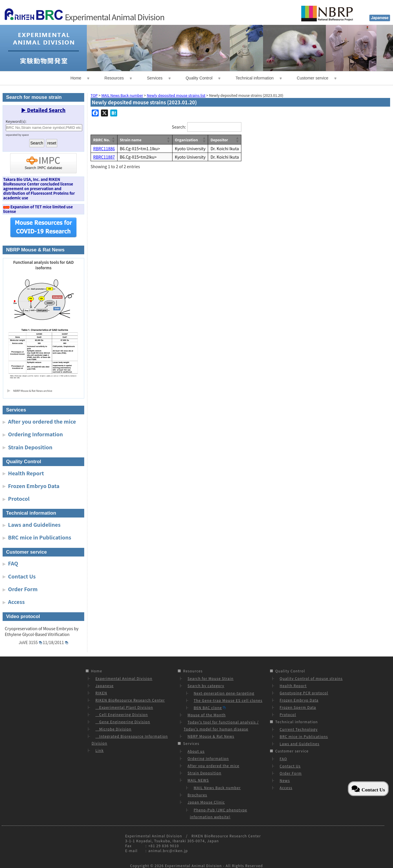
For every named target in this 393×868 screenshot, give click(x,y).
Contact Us (22, 576)
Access (16, 602)
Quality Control (199, 78)
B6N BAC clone (210, 707)
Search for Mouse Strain (211, 678)
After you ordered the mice (42, 421)
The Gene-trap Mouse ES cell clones (228, 700)
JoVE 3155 (30, 642)
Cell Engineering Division (122, 714)
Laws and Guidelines (34, 524)
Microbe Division (114, 729)
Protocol (19, 498)
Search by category (206, 686)
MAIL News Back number (217, 788)
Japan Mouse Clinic (206, 802)
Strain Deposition (30, 447)
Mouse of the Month (207, 715)
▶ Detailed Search (43, 110)
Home (76, 78)
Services (155, 78)
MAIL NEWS (198, 780)
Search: (179, 127)
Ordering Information (36, 434)
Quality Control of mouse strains (311, 678)
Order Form (23, 589)
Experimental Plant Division (124, 707)
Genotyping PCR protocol (304, 693)
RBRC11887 (104, 157)
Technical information (255, 78)
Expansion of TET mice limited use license (38, 209)
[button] (113, 140)
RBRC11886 (104, 149)
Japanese (105, 686)
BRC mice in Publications (40, 537)
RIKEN (101, 693)
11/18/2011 (55, 642)
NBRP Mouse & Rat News (211, 736)
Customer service (313, 78)
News (285, 780)
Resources (114, 78)
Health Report (26, 473)
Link (100, 750)
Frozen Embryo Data (34, 486)
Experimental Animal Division (124, 678)
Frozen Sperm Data (298, 707)
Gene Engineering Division (123, 722)
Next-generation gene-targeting (224, 693)
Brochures (197, 795)
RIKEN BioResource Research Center (130, 700)
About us (196, 751)
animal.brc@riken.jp (168, 851)
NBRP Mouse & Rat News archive (33, 391)
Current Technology (299, 729)
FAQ (13, 563)
